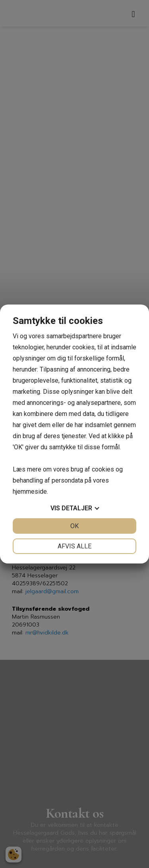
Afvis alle (74, 546)
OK (74, 526)
